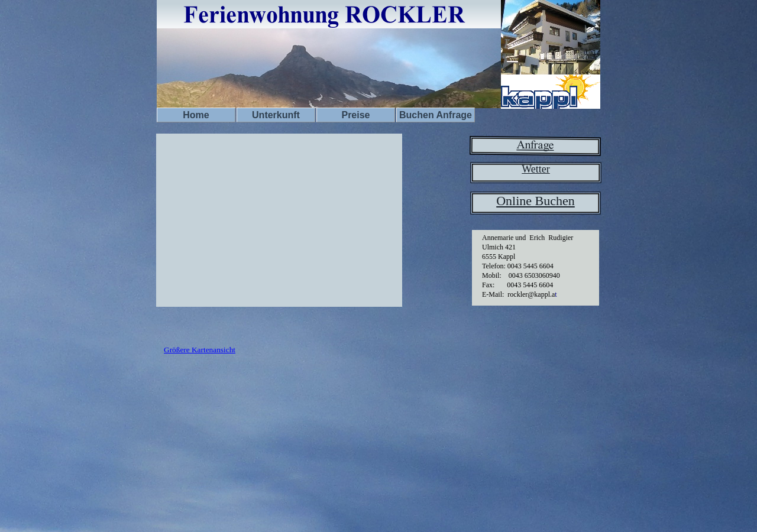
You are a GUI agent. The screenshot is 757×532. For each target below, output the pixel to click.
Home (196, 115)
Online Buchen (536, 201)
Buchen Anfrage (436, 115)
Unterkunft (276, 115)
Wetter (536, 169)
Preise (355, 115)
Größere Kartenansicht (200, 350)
